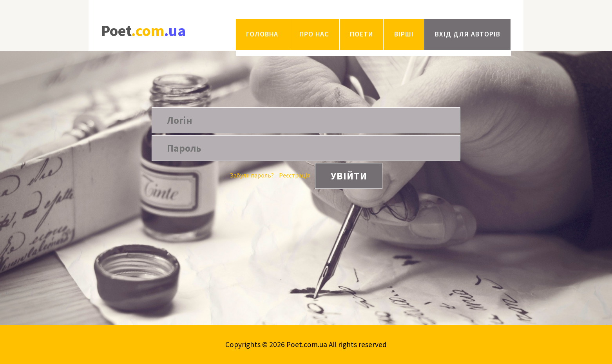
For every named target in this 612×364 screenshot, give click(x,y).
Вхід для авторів (468, 34)
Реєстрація (294, 175)
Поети (361, 34)
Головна (262, 34)
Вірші (404, 34)
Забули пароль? (252, 175)
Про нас (314, 34)
